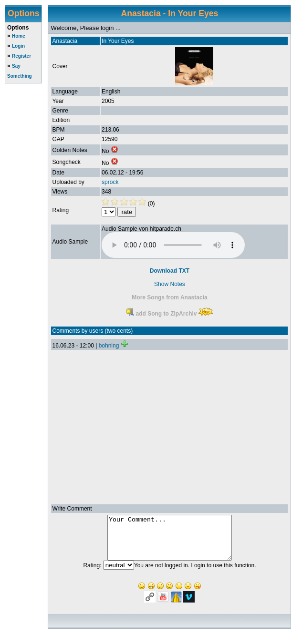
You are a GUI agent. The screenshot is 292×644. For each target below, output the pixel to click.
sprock (110, 182)
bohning (109, 346)
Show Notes (170, 284)
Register (21, 56)
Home (19, 36)
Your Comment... (170, 542)
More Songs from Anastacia (169, 297)
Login (18, 46)
